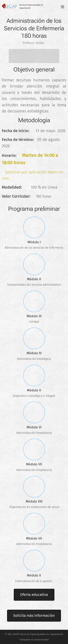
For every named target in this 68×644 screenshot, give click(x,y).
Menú (63, 7)
